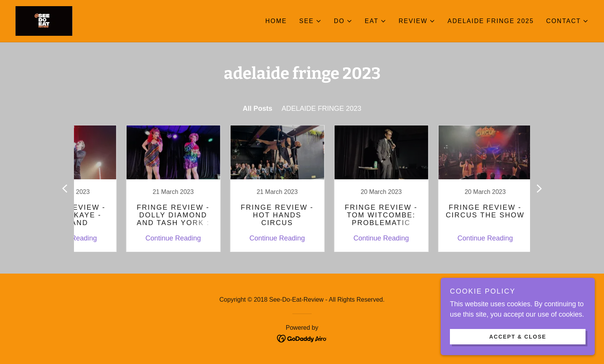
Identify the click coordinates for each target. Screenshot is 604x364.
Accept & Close (518, 336)
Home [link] (276, 21)
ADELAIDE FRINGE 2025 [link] (491, 21)
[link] (44, 20)
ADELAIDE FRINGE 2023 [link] (321, 109)
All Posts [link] (258, 109)
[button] (310, 21)
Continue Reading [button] (146, 238)
